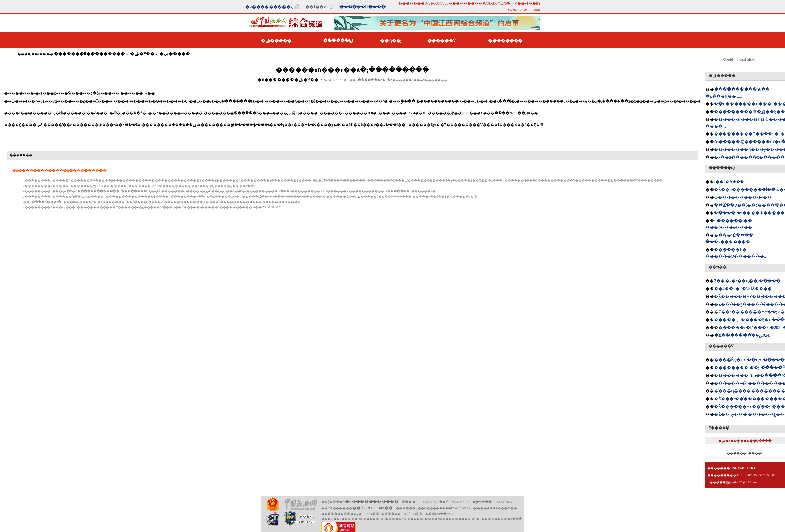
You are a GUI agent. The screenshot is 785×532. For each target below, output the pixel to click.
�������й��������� (89, 54)
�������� (505, 41)
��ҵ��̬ (390, 41)
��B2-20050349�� (372, 508)
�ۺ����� (276, 41)
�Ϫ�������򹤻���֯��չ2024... (743, 335)
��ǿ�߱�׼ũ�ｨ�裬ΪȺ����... (744, 289)
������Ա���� (362, 7)
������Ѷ (442, 41)
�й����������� (372, 501)
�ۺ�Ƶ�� (142, 54)
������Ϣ (338, 41)
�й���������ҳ (269, 7)
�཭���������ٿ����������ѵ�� (743, 197)
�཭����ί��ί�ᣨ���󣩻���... (730, 182)
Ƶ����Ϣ (719, 428)
